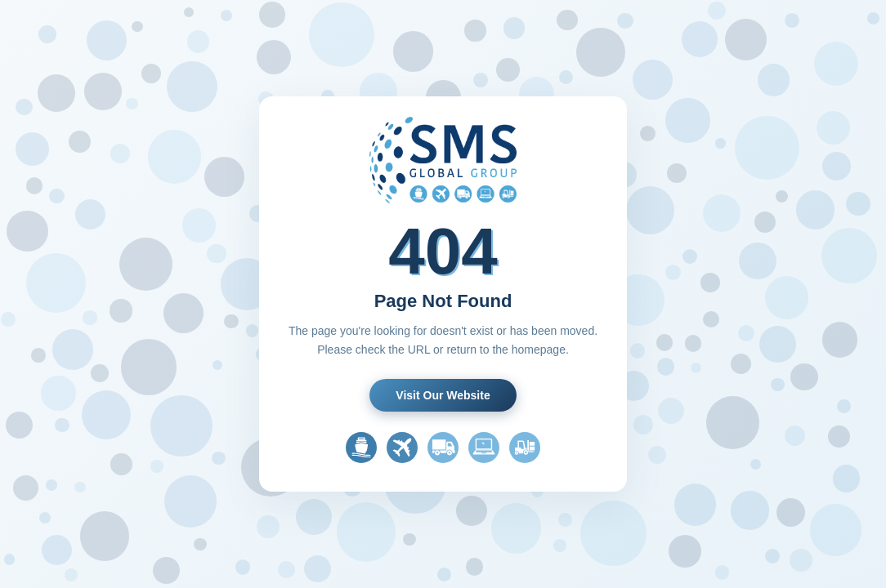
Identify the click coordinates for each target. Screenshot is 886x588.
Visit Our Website (443, 395)
